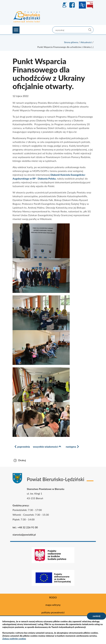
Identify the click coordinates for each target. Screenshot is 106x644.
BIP (90, 5)
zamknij (96, 616)
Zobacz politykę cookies (14, 639)
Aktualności (86, 42)
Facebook (73, 5)
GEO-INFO (64, 5)
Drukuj (22, 460)
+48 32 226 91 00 (28, 527)
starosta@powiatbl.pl (24, 535)
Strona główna (71, 42)
